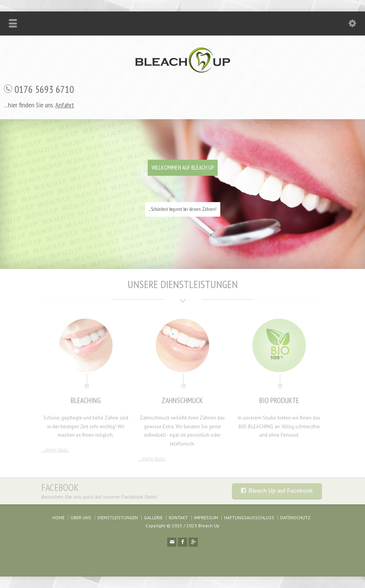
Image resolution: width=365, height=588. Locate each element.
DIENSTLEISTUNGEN (118, 518)
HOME (58, 518)
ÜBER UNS (81, 518)
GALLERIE (153, 518)
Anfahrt (65, 105)
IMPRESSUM (206, 518)
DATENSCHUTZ (295, 518)
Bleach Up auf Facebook (280, 491)
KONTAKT (178, 518)
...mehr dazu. (55, 450)
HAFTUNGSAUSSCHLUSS (249, 518)
